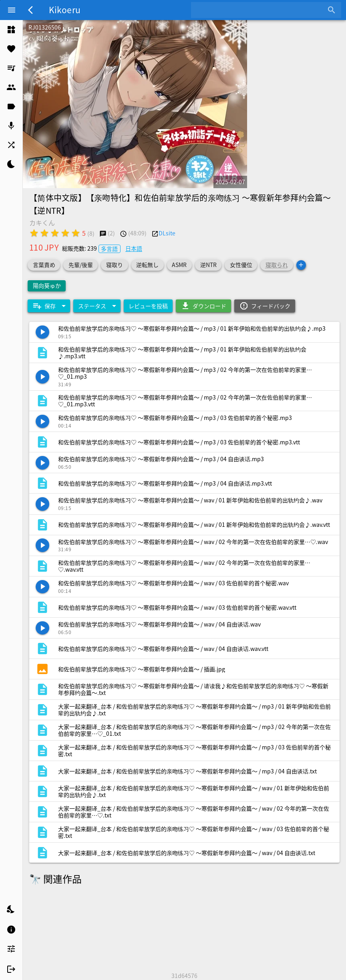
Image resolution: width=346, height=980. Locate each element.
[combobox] (260, 10)
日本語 (134, 248)
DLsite (167, 233)
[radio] (34, 233)
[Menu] (12, 10)
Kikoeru (65, 10)
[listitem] (11, 30)
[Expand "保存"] (49, 306)
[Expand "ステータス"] (97, 306)
